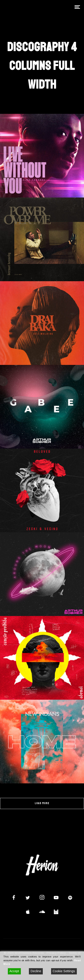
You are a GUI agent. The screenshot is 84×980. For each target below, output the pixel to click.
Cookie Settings (64, 971)
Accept (14, 971)
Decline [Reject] (36, 971)
